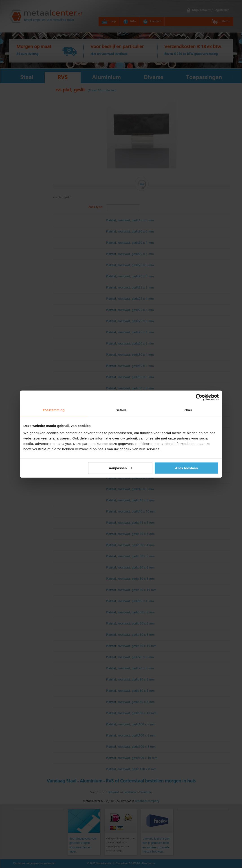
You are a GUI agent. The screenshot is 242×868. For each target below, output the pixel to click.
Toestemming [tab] (54, 410)
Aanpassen (121, 468)
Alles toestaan (187, 468)
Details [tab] (121, 410)
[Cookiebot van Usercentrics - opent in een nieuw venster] (199, 397)
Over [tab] (188, 410)
